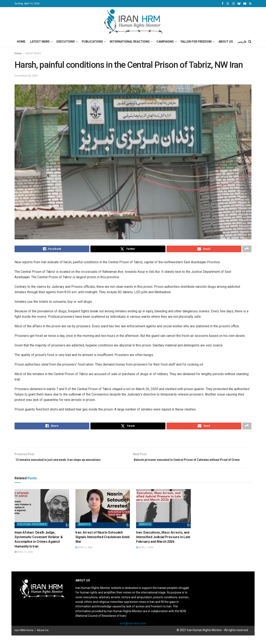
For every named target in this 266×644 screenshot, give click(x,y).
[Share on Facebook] (52, 250)
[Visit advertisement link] (133, 441)
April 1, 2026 (145, 556)
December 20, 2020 (26, 76)
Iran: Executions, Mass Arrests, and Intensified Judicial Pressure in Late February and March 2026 (163, 545)
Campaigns (165, 42)
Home (21, 42)
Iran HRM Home (24, 638)
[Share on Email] (204, 250)
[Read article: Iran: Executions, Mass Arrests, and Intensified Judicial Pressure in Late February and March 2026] (163, 517)
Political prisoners (32, 533)
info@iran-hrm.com (133, 632)
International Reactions (130, 42)
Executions (66, 42)
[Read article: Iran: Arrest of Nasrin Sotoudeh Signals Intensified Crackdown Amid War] (103, 517)
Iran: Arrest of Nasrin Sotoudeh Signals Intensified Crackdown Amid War (102, 545)
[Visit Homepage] (133, 22)
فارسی (242, 42)
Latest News (40, 42)
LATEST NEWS (33, 53)
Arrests (84, 533)
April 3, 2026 (84, 556)
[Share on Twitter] (128, 250)
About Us (226, 42)
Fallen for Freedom (196, 42)
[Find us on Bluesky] (239, 4)
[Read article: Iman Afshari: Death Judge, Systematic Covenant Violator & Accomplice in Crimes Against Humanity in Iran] (42, 517)
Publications (92, 42)
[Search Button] (250, 42)
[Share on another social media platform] (247, 250)
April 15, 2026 (24, 560)
